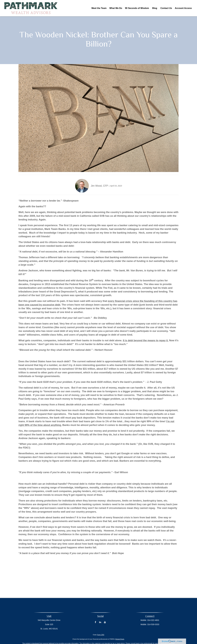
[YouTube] (105, 622)
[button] (99, 8)
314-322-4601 (153, 620)
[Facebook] (95, 622)
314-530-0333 (153, 624)
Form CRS (101, 635)
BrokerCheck (120, 639)
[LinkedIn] (100, 622)
